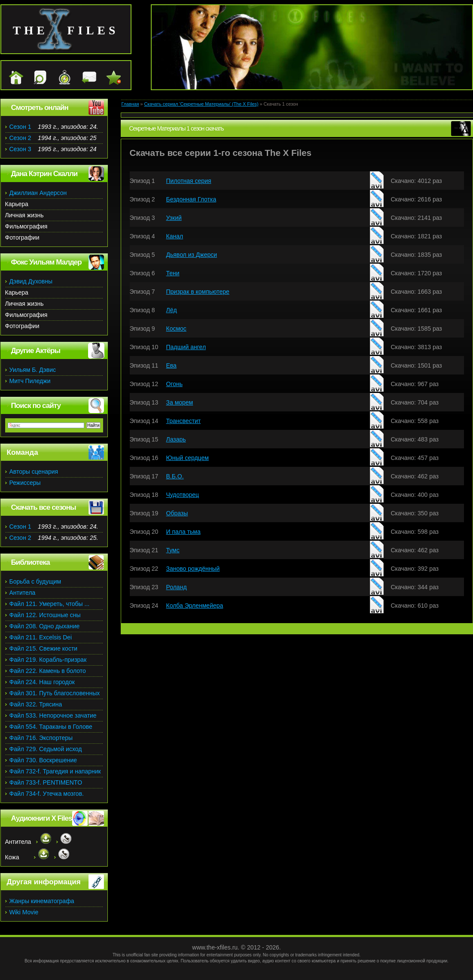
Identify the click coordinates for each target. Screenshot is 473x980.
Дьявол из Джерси (192, 255)
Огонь (175, 384)
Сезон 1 (20, 127)
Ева (171, 365)
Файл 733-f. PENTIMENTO (46, 782)
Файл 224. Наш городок (42, 682)
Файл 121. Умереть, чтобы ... (50, 604)
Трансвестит (184, 421)
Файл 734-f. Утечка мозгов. (47, 794)
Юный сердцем (188, 458)
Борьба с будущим (35, 581)
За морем (180, 402)
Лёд (172, 310)
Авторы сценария (34, 472)
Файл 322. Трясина (36, 704)
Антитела (23, 593)
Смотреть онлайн (40, 108)
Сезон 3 (20, 149)
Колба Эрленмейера (195, 606)
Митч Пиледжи (30, 381)
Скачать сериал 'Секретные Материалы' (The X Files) (201, 104)
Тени (173, 273)
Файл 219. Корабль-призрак (48, 660)
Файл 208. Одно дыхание (45, 626)
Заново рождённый (193, 569)
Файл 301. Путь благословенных (55, 693)
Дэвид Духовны (31, 281)
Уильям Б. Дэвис (33, 370)
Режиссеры (25, 483)
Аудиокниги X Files (42, 818)
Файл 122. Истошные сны (45, 615)
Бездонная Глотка (191, 199)
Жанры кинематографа (42, 901)
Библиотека (31, 562)
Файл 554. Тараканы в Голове (51, 727)
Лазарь (176, 439)
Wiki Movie (24, 912)
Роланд (177, 587)
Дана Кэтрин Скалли (44, 174)
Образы (177, 513)
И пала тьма (183, 532)
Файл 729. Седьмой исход (46, 749)
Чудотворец (183, 495)
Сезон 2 (20, 138)
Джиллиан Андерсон (38, 193)
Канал (175, 236)
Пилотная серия (189, 181)
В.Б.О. (175, 476)
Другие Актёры (36, 351)
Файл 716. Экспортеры (41, 738)
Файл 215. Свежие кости (44, 648)
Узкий (174, 218)
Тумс (173, 550)
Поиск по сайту (36, 406)
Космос (176, 329)
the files (66, 30)
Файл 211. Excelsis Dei (41, 637)
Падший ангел (186, 347)
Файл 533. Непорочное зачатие (53, 715)
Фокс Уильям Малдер (46, 262)
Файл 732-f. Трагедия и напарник (55, 771)
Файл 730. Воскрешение (43, 760)
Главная (130, 104)
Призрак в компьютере (198, 292)
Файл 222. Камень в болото (48, 671)
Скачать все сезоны (44, 507)
